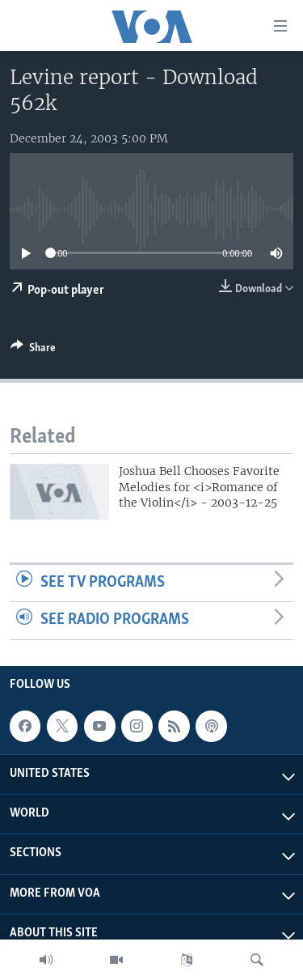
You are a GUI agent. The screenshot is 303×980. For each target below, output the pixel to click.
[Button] (33, 350)
